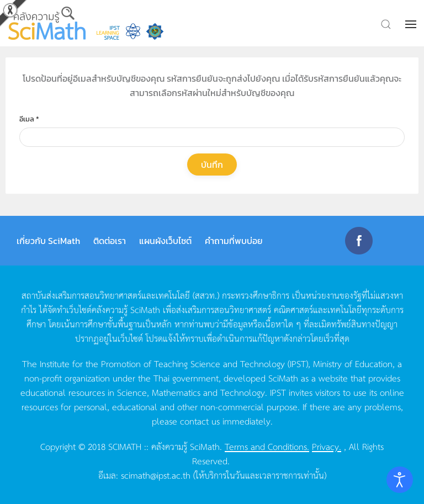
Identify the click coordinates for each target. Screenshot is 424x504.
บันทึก (212, 165)
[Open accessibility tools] (400, 480)
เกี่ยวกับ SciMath (48, 241)
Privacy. (327, 446)
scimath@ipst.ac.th (156, 475)
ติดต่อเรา (110, 241)
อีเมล (29, 119)
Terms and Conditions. (267, 446)
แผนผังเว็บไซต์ (165, 241)
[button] (412, 24)
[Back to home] (47, 23)
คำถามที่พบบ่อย (234, 241)
